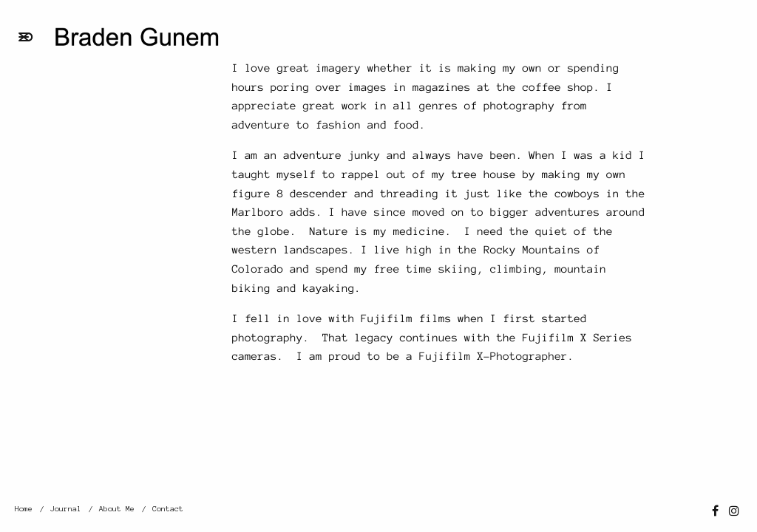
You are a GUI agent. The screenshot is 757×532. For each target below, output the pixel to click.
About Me (117, 509)
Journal (66, 509)
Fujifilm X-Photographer (493, 356)
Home (24, 509)
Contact (168, 509)
